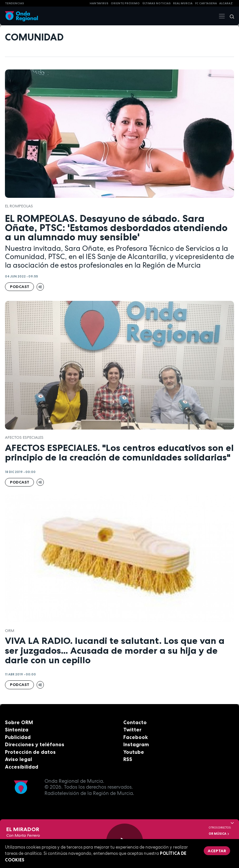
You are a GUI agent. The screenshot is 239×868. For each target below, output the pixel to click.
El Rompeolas (19, 206)
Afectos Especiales (24, 437)
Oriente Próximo (125, 3)
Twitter (132, 730)
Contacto (135, 722)
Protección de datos (30, 752)
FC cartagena (206, 3)
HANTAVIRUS (99, 3)
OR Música (219, 834)
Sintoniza (17, 730)
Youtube (134, 752)
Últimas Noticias (157, 3)
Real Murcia (183, 3)
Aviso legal (18, 759)
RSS (128, 759)
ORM (10, 631)
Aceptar (217, 851)
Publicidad (18, 737)
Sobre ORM (19, 722)
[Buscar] (230, 16)
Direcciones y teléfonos (35, 744)
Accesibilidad (22, 767)
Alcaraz (226, 3)
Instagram (136, 744)
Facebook (135, 737)
